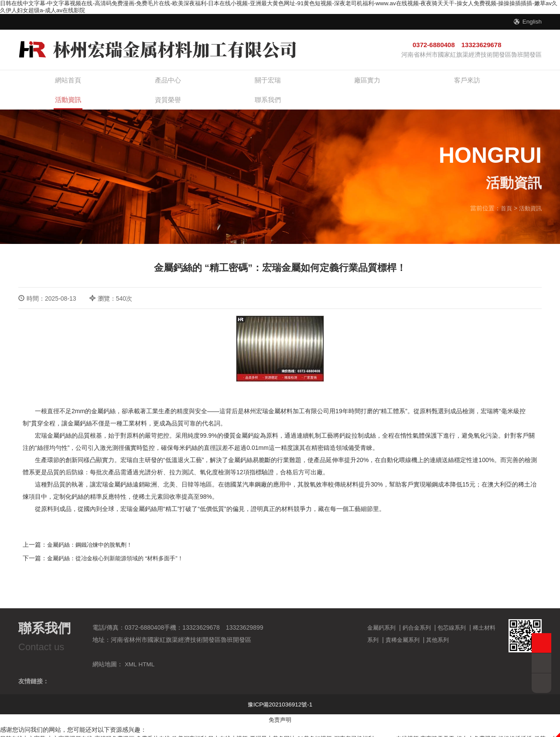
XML (131, 650)
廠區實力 (247, 83)
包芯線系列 (457, 614)
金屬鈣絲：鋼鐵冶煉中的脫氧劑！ (93, 531)
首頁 (504, 195)
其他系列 (448, 626)
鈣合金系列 (420, 614)
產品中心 (116, 83)
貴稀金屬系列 (411, 626)
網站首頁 (51, 83)
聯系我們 (509, 83)
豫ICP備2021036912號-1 (280, 690)
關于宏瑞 (182, 83)
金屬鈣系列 (382, 614)
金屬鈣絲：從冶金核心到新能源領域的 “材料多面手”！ (120, 544)
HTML (147, 650)
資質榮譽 (444, 83)
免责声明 (280, 706)
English (532, 21)
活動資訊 (378, 87)
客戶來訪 (313, 83)
